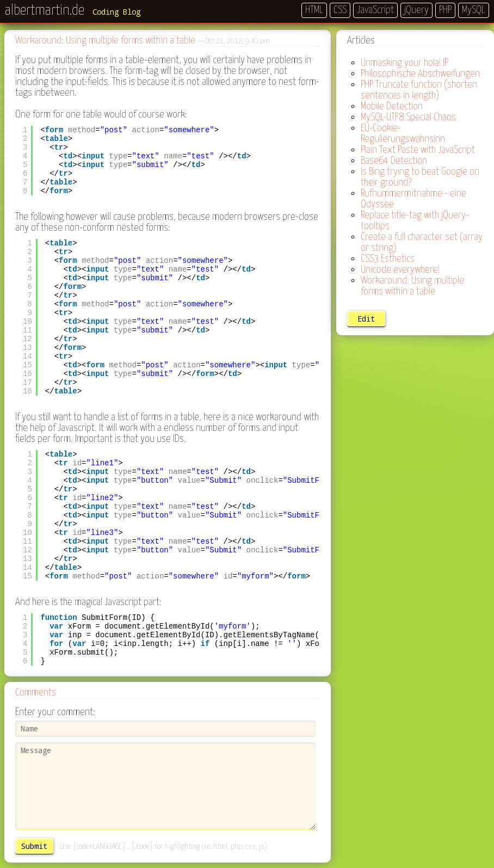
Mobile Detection (392, 106)
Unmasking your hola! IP (405, 63)
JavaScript (375, 10)
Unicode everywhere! (400, 270)
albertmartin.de (45, 11)
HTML (314, 10)
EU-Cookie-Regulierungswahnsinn (403, 134)
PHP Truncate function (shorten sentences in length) (419, 90)
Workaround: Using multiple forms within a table (412, 286)
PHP (445, 10)
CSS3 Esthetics (388, 259)
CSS (340, 10)
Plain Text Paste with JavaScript (418, 150)
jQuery (416, 10)
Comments (36, 692)
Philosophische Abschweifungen (420, 74)
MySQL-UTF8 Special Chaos (408, 117)
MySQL (474, 10)
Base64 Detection (394, 161)
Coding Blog (116, 12)
